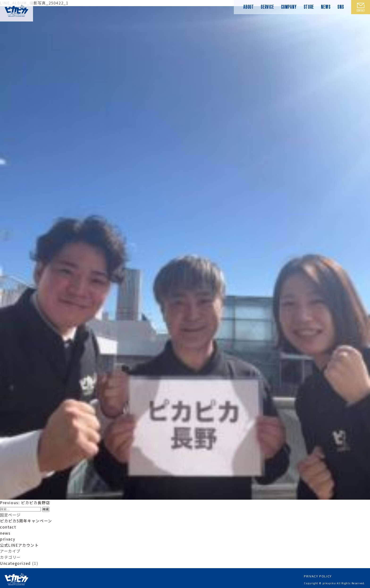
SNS (341, 7)
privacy (8, 539)
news (5, 533)
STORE (309, 7)
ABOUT (248, 7)
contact (8, 527)
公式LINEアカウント (19, 545)
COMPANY (289, 7)
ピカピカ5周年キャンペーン (26, 521)
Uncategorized (15, 563)
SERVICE (267, 7)
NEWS (326, 7)
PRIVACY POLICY (318, 574)
